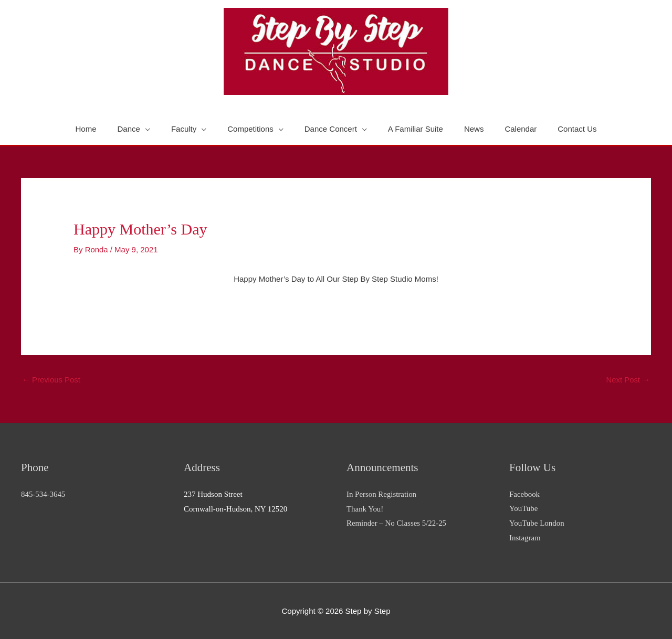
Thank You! (365, 508)
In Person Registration (382, 494)
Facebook (524, 494)
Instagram (525, 538)
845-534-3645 (43, 494)
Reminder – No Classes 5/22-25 (397, 523)
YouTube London (537, 523)
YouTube (524, 508)
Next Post (628, 380)
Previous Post (51, 380)
